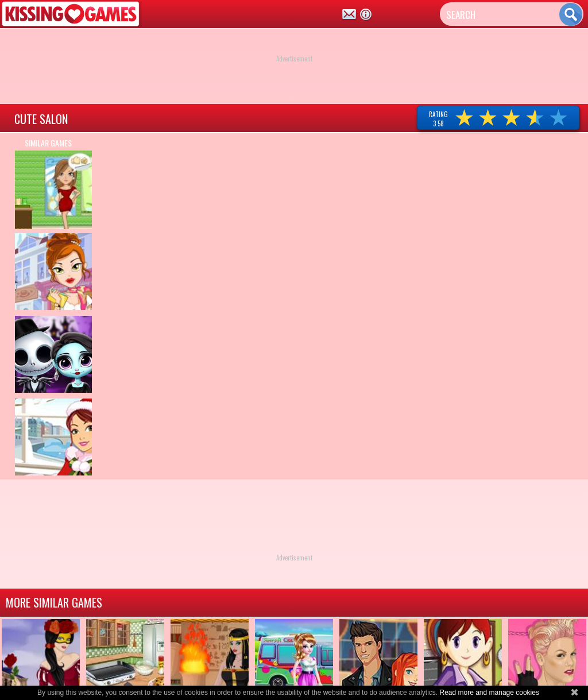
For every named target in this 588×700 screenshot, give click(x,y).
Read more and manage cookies (489, 693)
